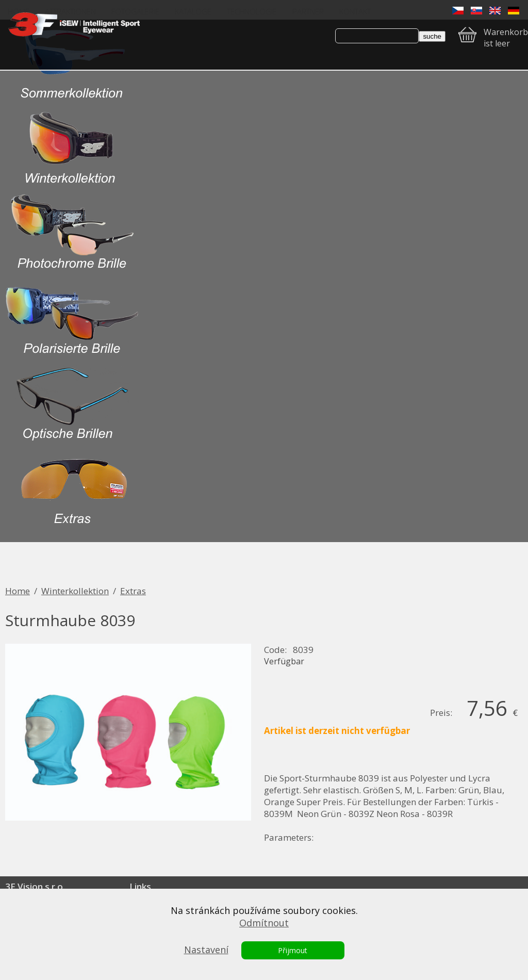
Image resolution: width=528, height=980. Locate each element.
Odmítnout (264, 923)
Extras (133, 591)
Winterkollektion (75, 591)
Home (18, 591)
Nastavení (206, 950)
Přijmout (293, 950)
